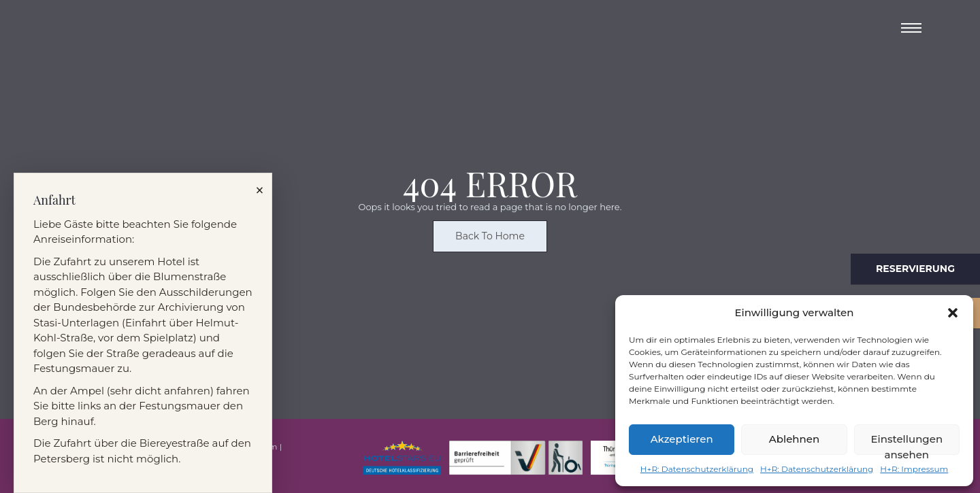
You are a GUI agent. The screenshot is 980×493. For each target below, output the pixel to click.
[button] (953, 313)
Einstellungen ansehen (907, 444)
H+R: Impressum (914, 469)
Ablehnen (794, 439)
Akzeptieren (682, 439)
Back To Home (490, 239)
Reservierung (915, 269)
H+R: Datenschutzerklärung (697, 469)
